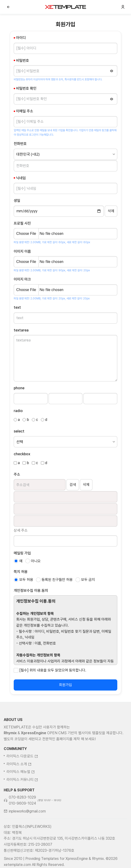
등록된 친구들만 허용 (57, 580)
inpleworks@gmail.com (27, 830)
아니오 (36, 561)
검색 (73, 485)
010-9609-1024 (22, 823)
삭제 (86, 485)
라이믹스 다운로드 (22, 776)
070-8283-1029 (22, 817)
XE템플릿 (65, 7)
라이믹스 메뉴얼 (21, 791)
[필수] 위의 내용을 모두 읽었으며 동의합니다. (53, 670)
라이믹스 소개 (19, 783)
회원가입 (65, 685)
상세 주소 (21, 530)
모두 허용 (26, 580)
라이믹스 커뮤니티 (22, 799)
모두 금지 (88, 580)
